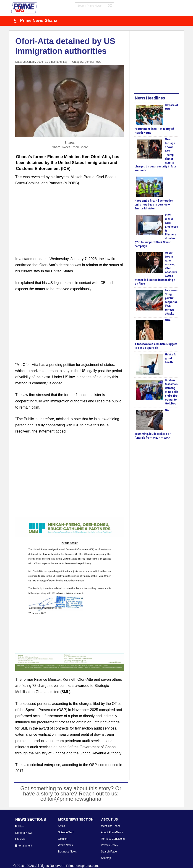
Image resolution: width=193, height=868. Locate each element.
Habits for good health (171, 358)
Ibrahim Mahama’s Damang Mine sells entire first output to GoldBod (172, 392)
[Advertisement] (70, 224)
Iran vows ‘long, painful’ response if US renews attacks (171, 302)
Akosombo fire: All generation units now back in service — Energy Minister (154, 205)
